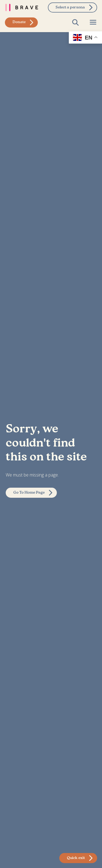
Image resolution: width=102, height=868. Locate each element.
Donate (19, 22)
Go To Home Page (29, 493)
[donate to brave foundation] (21, 22)
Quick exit (76, 858)
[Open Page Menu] (93, 22)
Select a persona (70, 7)
